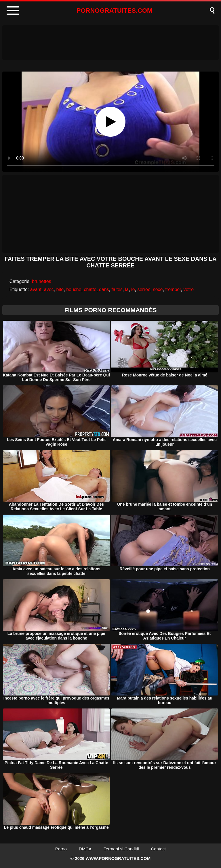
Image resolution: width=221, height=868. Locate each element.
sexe (158, 289)
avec (49, 289)
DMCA (85, 849)
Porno (61, 849)
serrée (144, 289)
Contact (159, 849)
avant (36, 289)
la (127, 289)
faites (117, 289)
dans (104, 289)
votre (189, 289)
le (133, 289)
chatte (90, 289)
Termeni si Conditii (121, 849)
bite (60, 289)
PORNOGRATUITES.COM (115, 11)
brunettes (42, 281)
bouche (74, 289)
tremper (173, 289)
